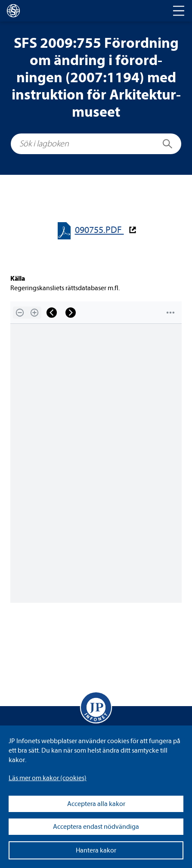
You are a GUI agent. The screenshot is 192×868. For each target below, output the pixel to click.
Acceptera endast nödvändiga (96, 827)
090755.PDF (99, 230)
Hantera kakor (96, 850)
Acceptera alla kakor (96, 804)
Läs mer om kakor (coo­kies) (48, 778)
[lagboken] (13, 11)
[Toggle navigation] (179, 11)
